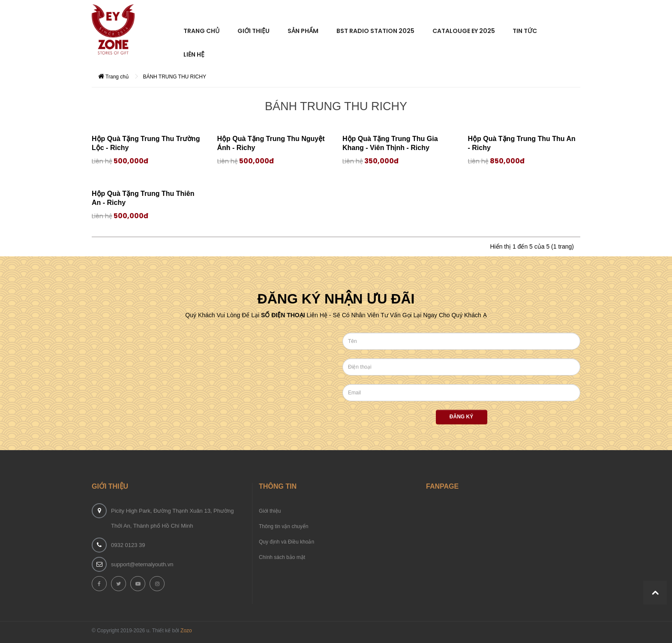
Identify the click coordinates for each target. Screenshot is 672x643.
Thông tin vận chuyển (283, 526)
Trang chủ (113, 76)
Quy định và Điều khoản (286, 542)
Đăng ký (461, 417)
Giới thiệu (270, 511)
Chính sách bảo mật (282, 557)
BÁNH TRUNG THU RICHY (174, 77)
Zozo (186, 631)
